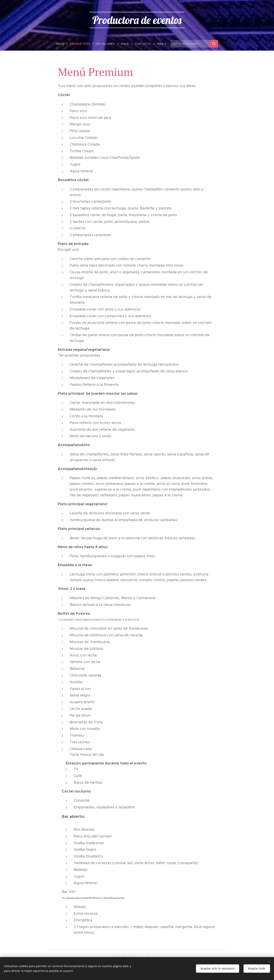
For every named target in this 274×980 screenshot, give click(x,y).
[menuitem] (63, 44)
